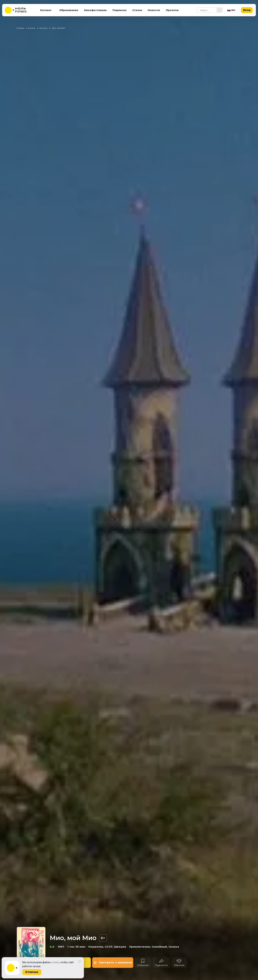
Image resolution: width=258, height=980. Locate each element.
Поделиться (161, 965)
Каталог (46, 10)
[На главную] (18, 10)
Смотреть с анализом (116, 963)
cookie (55, 962)
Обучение (179, 965)
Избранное (143, 965)
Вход (247, 10)
